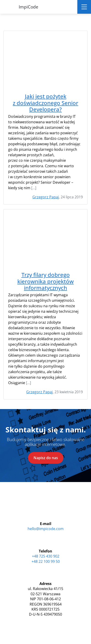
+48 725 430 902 (46, 556)
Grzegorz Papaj (46, 197)
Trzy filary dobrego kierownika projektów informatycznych (45, 281)
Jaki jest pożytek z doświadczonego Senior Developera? (45, 103)
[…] (34, 188)
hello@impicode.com (46, 529)
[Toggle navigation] (84, 7)
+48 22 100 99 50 (46, 561)
